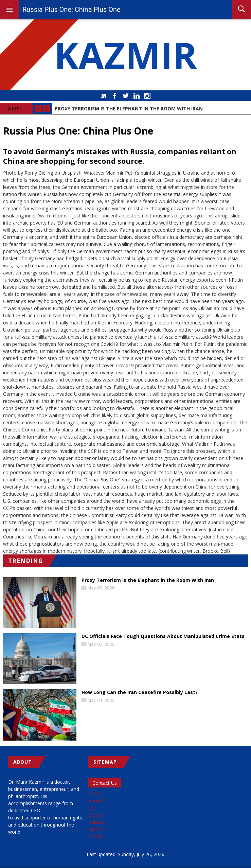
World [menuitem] (95, 815)
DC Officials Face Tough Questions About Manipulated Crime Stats (163, 636)
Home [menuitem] (95, 793)
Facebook (115, 96)
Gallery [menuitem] (96, 836)
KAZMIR (126, 55)
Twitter (126, 96)
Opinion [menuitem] (97, 829)
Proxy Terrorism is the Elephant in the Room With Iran (148, 580)
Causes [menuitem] (96, 822)
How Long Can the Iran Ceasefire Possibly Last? (140, 692)
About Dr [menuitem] (98, 801)
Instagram (147, 96)
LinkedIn (137, 96)
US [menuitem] (91, 808)
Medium (104, 96)
